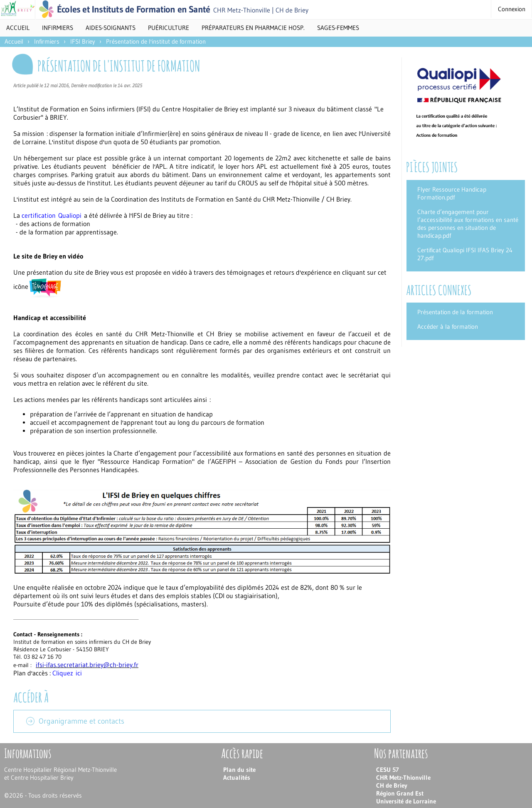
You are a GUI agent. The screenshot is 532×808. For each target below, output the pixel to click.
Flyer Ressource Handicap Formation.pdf (452, 193)
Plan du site (239, 770)
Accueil (18, 28)
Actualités (237, 777)
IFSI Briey (83, 41)
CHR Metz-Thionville (403, 777)
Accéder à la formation (448, 326)
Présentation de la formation (455, 312)
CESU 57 (388, 770)
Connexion (512, 9)
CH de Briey (392, 785)
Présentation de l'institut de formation (156, 41)
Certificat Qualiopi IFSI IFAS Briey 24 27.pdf (465, 254)
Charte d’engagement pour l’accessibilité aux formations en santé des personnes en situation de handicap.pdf (468, 224)
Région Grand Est (400, 793)
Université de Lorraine (406, 801)
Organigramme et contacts (81, 721)
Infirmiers (47, 41)
